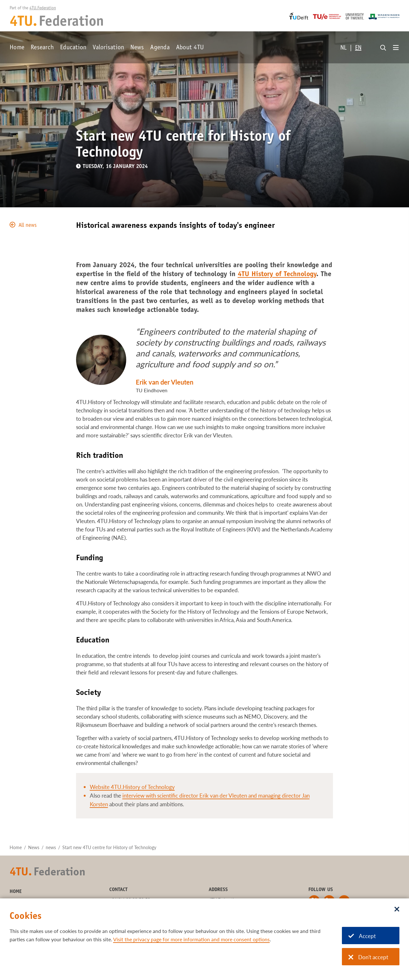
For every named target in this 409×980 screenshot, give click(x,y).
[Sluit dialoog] (397, 910)
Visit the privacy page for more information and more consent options (191, 939)
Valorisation (108, 48)
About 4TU (190, 48)
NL (343, 48)
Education (73, 48)
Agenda (160, 48)
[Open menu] (396, 48)
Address (218, 890)
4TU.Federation (43, 8)
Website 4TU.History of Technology (132, 787)
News (137, 48)
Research (42, 48)
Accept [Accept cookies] (362, 936)
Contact (118, 890)
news (51, 847)
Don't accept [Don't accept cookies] (368, 957)
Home (17, 48)
